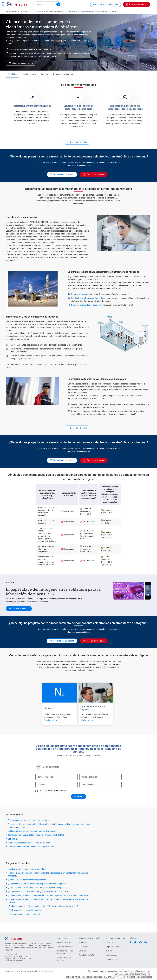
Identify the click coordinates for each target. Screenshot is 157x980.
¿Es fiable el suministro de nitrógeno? (24, 923)
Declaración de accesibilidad (140, 977)
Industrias (83, 947)
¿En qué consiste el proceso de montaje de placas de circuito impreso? (38, 900)
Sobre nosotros (103, 13)
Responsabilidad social (112, 961)
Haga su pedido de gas (18, 13)
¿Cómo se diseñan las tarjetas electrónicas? (27, 889)
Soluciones (24, 20)
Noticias (109, 951)
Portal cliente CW (86, 955)
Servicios (82, 951)
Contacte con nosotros (63, 83)
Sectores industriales (83, 13)
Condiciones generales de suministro (116, 971)
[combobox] (47, 4)
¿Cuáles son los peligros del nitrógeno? (25, 919)
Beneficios (12, 83)
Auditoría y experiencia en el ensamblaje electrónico (30, 852)
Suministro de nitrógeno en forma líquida (89, 307)
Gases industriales (64, 942)
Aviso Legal (93, 971)
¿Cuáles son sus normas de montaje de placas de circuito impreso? (37, 893)
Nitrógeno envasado (80, 303)
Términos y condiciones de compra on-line (132, 974)
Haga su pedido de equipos (43, 13)
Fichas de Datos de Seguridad (64, 959)
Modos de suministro (65, 947)
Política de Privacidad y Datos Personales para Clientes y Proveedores (95, 977)
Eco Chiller (12, 848)
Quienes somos (111, 955)
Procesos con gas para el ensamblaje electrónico (48, 20)
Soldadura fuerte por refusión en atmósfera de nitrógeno (32, 840)
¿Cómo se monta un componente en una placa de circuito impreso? (37, 897)
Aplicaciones (65, 13)
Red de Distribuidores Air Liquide (65, 952)
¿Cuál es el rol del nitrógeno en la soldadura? (27, 878)
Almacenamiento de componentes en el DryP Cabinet (31, 856)
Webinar (45, 83)
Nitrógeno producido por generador (86, 314)
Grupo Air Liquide (113, 947)
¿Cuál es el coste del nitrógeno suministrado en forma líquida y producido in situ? (43, 915)
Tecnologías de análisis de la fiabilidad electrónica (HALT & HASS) (36, 844)
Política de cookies (142, 971)
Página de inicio (11, 20)
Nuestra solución (29, 83)
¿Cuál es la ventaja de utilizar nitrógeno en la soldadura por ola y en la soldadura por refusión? (49, 904)
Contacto (109, 942)
